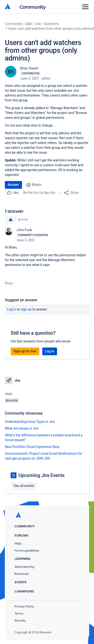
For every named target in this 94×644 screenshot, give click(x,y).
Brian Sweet (29, 68)
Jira (38, 24)
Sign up (26, 309)
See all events (24, 486)
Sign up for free (25, 351)
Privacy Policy (24, 606)
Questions (51, 24)
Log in (12, 309)
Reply (9, 283)
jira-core (12, 400)
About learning (24, 567)
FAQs (18, 543)
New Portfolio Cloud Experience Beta (32, 447)
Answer (13, 185)
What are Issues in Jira (22, 428)
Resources (22, 574)
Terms (19, 613)
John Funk (24, 230)
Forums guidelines (27, 550)
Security (20, 620)
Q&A (29, 24)
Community (33, 7)
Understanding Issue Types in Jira (30, 422)
